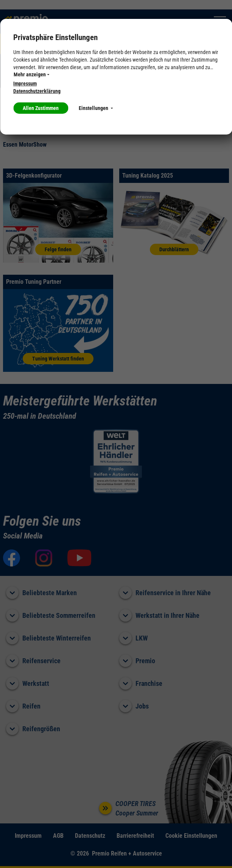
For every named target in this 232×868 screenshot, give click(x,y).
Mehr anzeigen (31, 74)
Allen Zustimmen (41, 108)
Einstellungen (96, 108)
